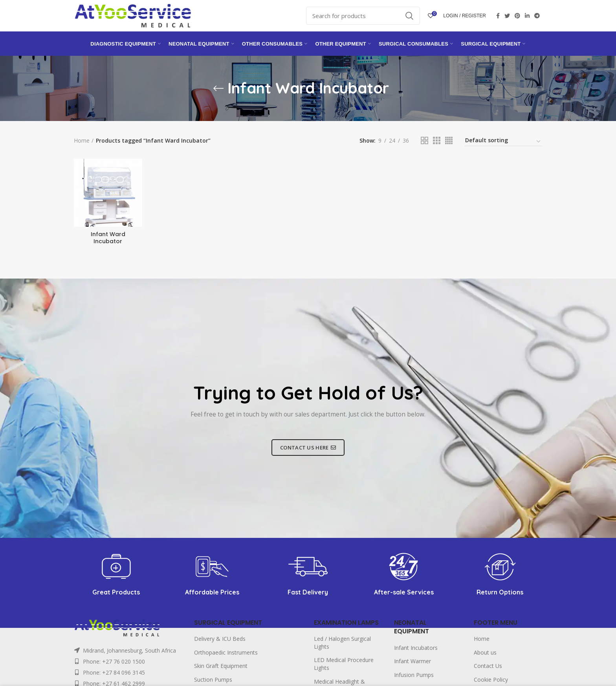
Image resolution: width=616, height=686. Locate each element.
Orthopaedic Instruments (226, 652)
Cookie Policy (491, 680)
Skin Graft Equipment (221, 666)
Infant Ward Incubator (108, 238)
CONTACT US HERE (308, 448)
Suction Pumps (213, 680)
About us (485, 652)
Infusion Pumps (414, 675)
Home (82, 140)
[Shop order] (503, 141)
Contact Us (488, 666)
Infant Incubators (416, 648)
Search (409, 16)
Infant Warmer (412, 661)
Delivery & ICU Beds (220, 639)
